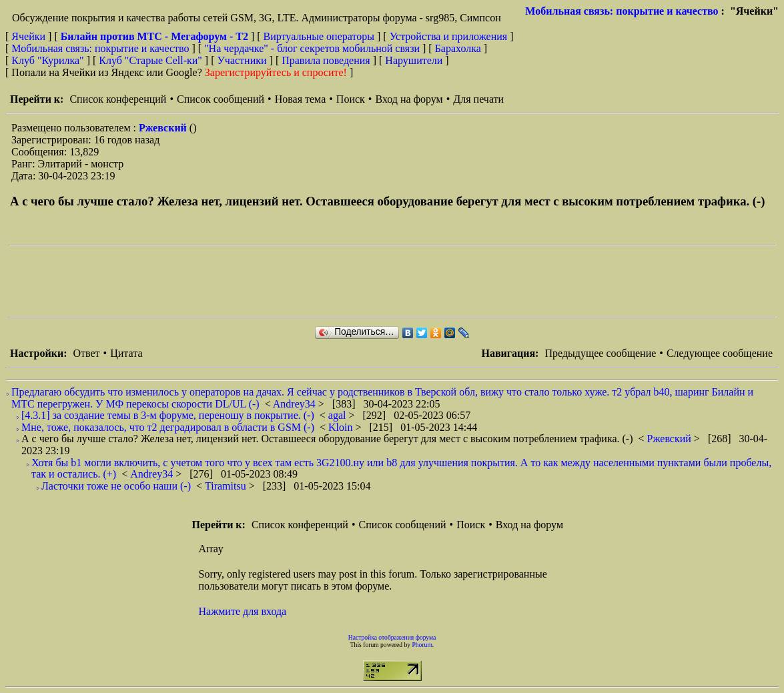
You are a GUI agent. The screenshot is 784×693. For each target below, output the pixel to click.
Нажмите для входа (243, 611)
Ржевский (164, 128)
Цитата (126, 353)
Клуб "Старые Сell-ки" (150, 60)
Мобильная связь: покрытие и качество (622, 11)
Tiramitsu (227, 486)
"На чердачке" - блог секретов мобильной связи (312, 48)
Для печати (478, 99)
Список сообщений (221, 99)
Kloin (342, 427)
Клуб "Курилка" (47, 60)
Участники (242, 60)
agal (339, 415)
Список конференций (118, 99)
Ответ (86, 353)
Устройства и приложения (449, 36)
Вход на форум (409, 99)
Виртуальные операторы (319, 36)
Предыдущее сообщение (600, 353)
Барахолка (458, 48)
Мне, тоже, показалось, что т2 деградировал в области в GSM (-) (168, 427)
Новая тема (301, 99)
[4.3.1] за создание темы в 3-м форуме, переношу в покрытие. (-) (168, 415)
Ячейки (30, 36)
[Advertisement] (251, 281)
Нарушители (414, 60)
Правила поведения (326, 60)
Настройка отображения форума (392, 637)
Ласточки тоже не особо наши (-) (116, 486)
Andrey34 (296, 404)
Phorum (422, 645)
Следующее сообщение (720, 353)
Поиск (351, 99)
